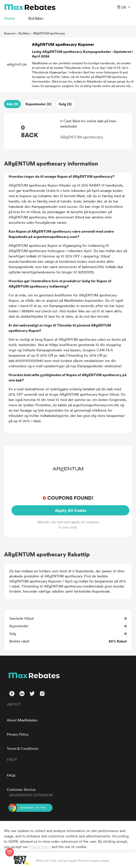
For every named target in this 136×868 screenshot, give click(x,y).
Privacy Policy (18, 734)
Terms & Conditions (22, 748)
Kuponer (10, 33)
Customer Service (21, 789)
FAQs (11, 775)
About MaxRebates (22, 720)
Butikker (24, 33)
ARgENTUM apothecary (49, 33)
